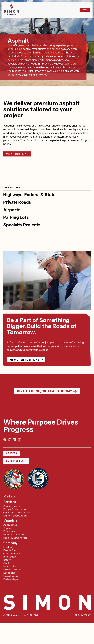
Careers (12, 453)
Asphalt (8, 528)
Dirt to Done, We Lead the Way (45, 391)
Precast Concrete (14, 535)
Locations (9, 573)
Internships (10, 566)
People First (10, 550)
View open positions (24, 360)
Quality (8, 563)
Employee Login (16, 461)
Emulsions (9, 531)
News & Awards (12, 570)
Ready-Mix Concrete (15, 538)
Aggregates (10, 525)
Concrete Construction (17, 512)
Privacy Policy (83, 615)
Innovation (10, 557)
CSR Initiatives (12, 553)
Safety (7, 560)
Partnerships (11, 579)
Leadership (10, 547)
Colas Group (11, 576)
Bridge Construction (15, 509)
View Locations (17, 154)
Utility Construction (15, 516)
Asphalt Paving (12, 506)
